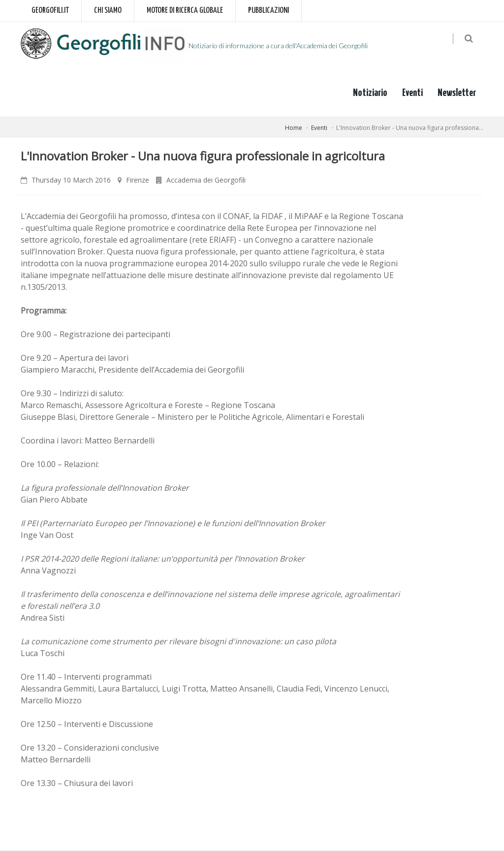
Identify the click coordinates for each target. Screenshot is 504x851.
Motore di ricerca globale (185, 11)
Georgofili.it (50, 11)
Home (294, 128)
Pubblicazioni (268, 11)
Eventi (412, 93)
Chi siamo (108, 11)
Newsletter (457, 93)
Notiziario (370, 93)
